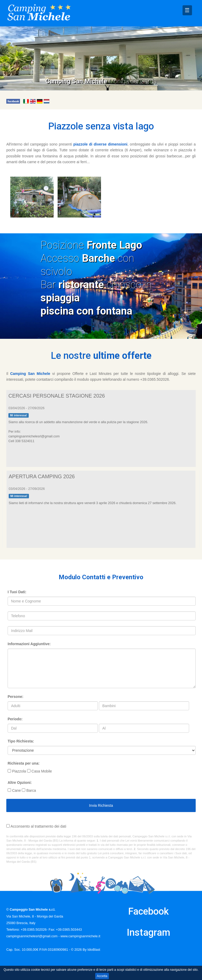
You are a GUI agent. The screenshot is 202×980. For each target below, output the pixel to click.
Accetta (102, 976)
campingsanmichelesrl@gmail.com (32, 936)
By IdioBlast (91, 950)
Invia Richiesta (101, 805)
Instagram (148, 933)
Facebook (148, 911)
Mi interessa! (18, 415)
